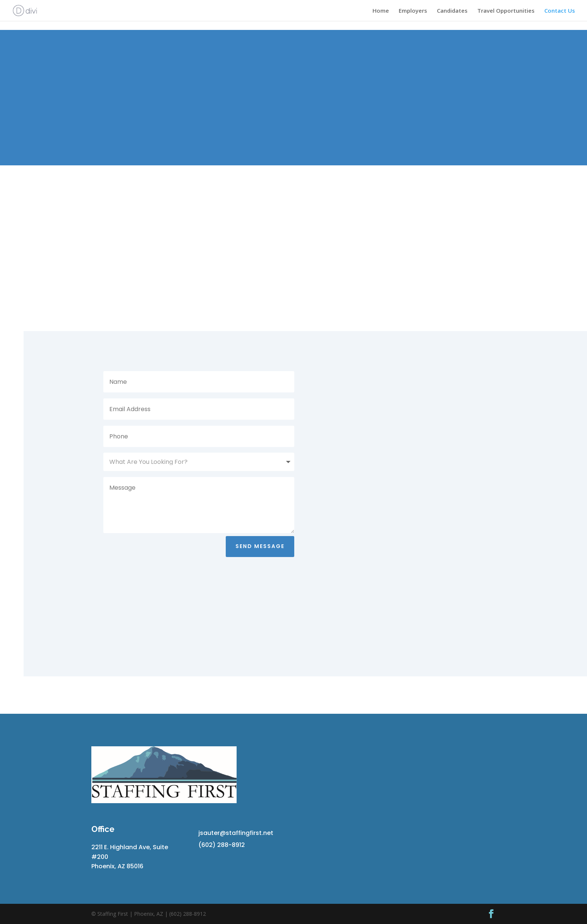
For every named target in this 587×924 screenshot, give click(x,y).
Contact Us (560, 11)
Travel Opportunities (506, 11)
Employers (413, 11)
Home (381, 11)
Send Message (260, 546)
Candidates (452, 11)
